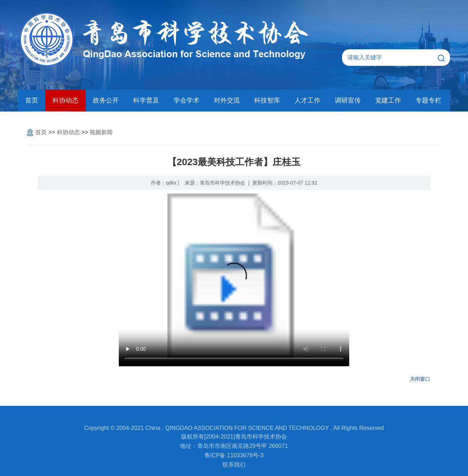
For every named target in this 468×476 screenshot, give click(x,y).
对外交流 (227, 100)
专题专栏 (428, 100)
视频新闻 (101, 132)
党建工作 (388, 100)
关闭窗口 (420, 379)
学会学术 (186, 100)
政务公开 (106, 100)
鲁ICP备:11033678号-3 (234, 455)
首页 (32, 100)
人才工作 (307, 100)
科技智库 (267, 100)
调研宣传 (348, 100)
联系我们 (234, 465)
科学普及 (146, 100)
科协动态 (66, 100)
